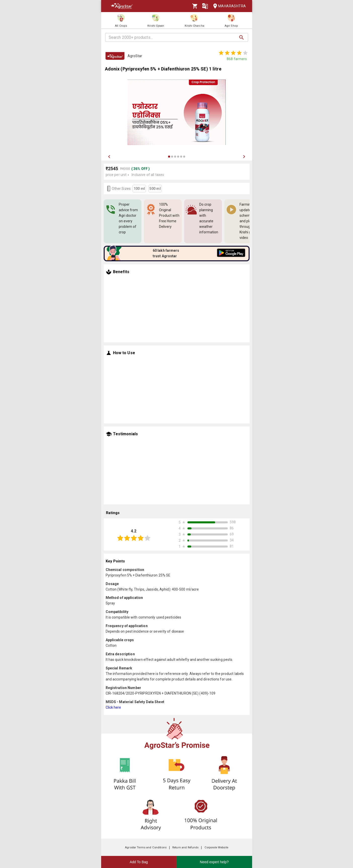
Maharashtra (228, 6)
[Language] (205, 6)
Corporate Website (216, 847)
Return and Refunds (185, 847)
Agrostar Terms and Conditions (146, 847)
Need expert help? (214, 862)
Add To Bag (139, 862)
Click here (113, 707)
